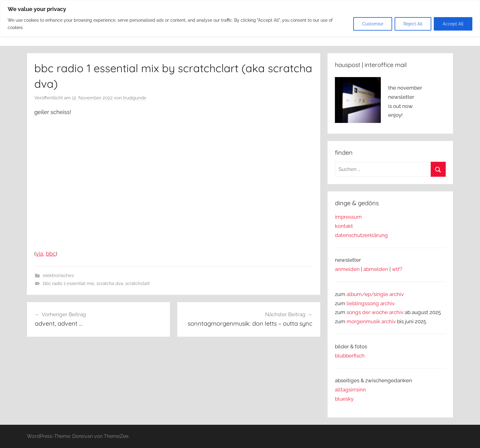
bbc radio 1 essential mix (69, 283)
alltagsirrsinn (350, 390)
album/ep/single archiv (375, 294)
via (39, 254)
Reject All (413, 24)
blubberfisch (350, 356)
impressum (348, 217)
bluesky (344, 399)
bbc (51, 254)
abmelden (376, 269)
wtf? (397, 269)
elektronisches (58, 276)
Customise (373, 24)
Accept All (453, 24)
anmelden (347, 269)
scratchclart (137, 283)
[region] (240, 18)
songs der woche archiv (375, 312)
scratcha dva (110, 283)
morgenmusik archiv (371, 321)
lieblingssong (363, 303)
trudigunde (135, 98)
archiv (387, 303)
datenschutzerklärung (361, 235)
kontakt (344, 226)
